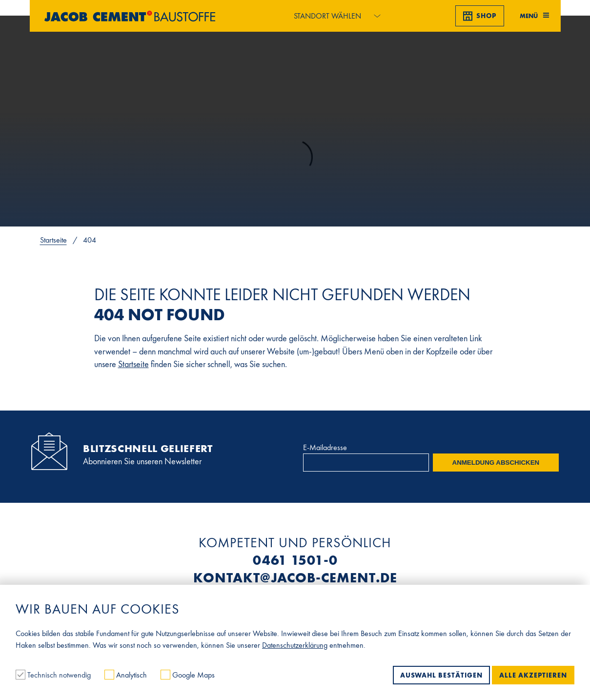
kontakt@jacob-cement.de (295, 578)
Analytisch (127, 675)
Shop (480, 16)
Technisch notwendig (54, 675)
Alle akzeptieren (533, 675)
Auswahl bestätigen (441, 675)
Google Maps (188, 675)
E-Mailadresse (325, 447)
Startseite (53, 240)
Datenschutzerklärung (295, 645)
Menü (534, 16)
